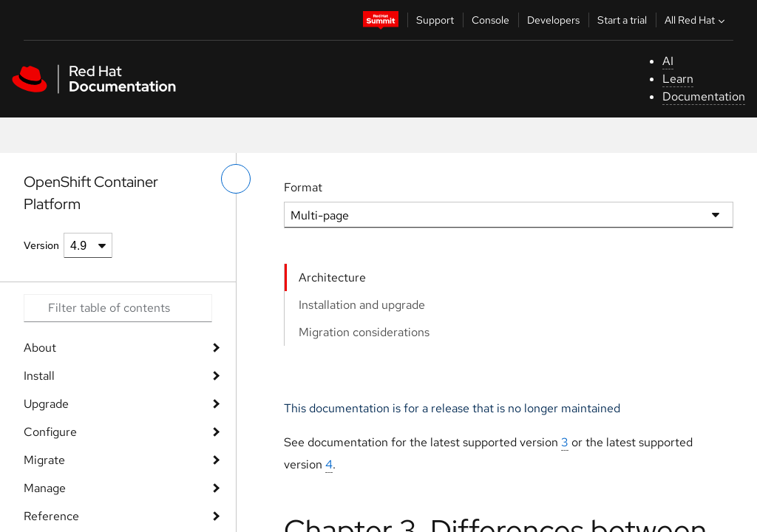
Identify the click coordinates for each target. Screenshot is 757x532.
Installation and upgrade (362, 305)
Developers (553, 20)
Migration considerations (364, 332)
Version (41, 245)
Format (303, 187)
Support (435, 20)
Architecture (332, 277)
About (40, 348)
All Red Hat (696, 20)
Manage (45, 488)
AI (668, 61)
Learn (678, 79)
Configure (50, 432)
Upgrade (46, 404)
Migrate (44, 460)
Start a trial (622, 20)
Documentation (704, 96)
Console (490, 20)
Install (39, 376)
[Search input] (118, 308)
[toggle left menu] (236, 179)
